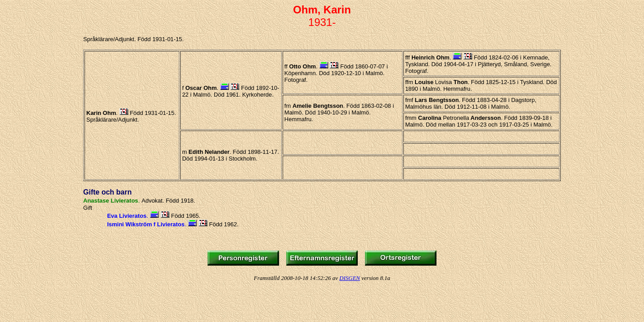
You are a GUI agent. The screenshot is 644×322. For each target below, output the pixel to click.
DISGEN (350, 278)
